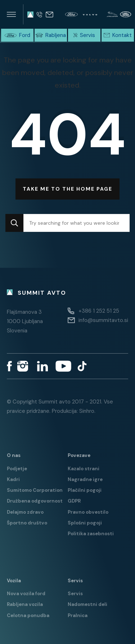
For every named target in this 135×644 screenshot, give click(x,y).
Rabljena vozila (25, 604)
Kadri (13, 479)
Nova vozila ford (26, 594)
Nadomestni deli (87, 604)
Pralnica (78, 615)
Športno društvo (27, 523)
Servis (75, 581)
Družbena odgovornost (35, 501)
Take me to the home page (67, 189)
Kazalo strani (84, 469)
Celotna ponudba (28, 615)
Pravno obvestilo (88, 512)
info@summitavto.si (103, 320)
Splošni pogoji (85, 523)
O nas (14, 455)
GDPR (74, 501)
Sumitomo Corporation (35, 490)
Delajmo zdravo (25, 512)
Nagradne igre (85, 479)
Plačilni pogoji (85, 490)
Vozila (14, 581)
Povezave (79, 455)
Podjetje (17, 469)
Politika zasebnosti (91, 534)
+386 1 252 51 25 (99, 311)
